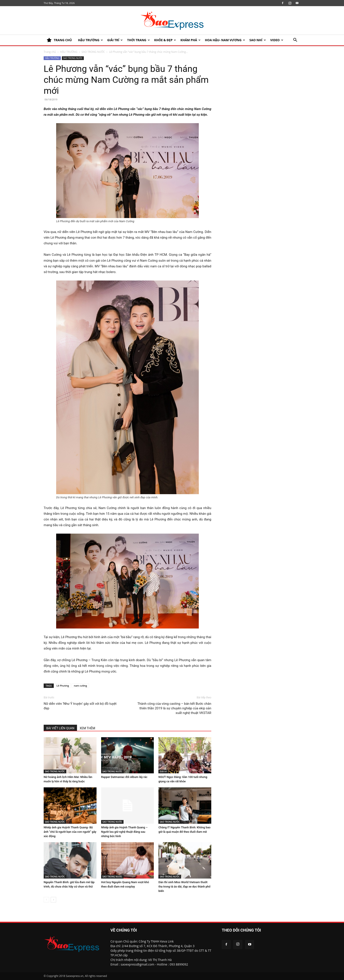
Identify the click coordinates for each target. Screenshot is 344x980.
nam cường (80, 686)
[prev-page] (46, 900)
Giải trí (115, 40)
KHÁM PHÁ (190, 40)
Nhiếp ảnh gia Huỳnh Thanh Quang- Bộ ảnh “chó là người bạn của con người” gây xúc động (70, 832)
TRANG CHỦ (59, 40)
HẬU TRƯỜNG (90, 40)
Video (277, 40)
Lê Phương (63, 686)
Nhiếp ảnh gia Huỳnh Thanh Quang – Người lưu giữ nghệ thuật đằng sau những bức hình (124, 832)
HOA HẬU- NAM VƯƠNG (225, 40)
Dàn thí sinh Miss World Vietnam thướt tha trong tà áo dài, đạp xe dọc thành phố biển (184, 887)
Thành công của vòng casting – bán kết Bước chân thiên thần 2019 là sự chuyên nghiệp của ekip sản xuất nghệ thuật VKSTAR (174, 708)
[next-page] (53, 900)
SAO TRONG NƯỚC (93, 52)
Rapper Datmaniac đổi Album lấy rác (124, 777)
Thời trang (138, 40)
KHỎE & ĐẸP (165, 40)
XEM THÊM (87, 728)
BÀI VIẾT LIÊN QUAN (60, 728)
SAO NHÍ (258, 40)
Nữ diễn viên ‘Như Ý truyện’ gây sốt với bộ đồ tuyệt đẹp (80, 706)
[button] (295, 40)
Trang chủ (50, 52)
